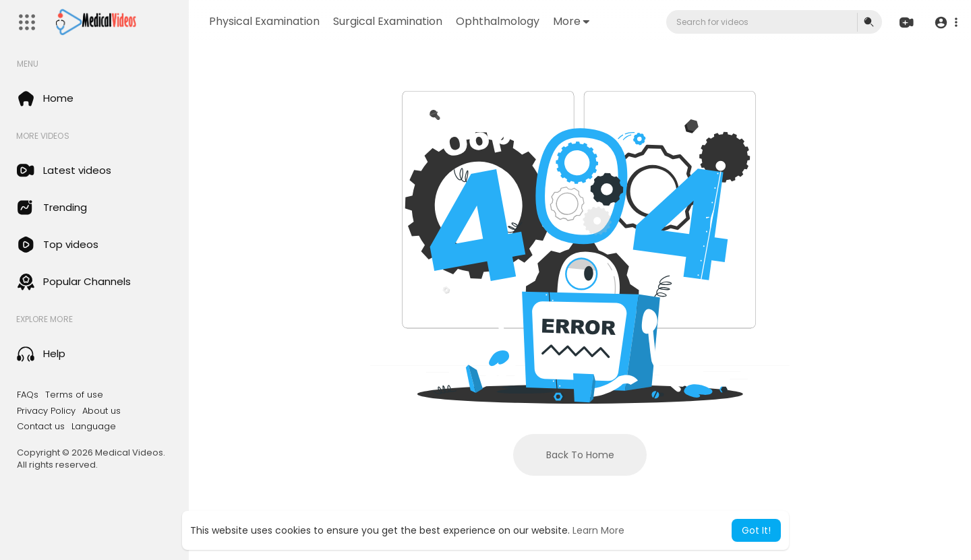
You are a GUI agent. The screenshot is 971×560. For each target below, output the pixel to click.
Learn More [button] (598, 530)
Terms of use (74, 395)
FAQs (28, 395)
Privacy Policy (46, 411)
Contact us (41, 427)
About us (101, 411)
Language (94, 427)
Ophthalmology (498, 21)
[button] (946, 23)
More (571, 21)
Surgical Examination (388, 21)
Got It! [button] (756, 530)
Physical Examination (264, 21)
